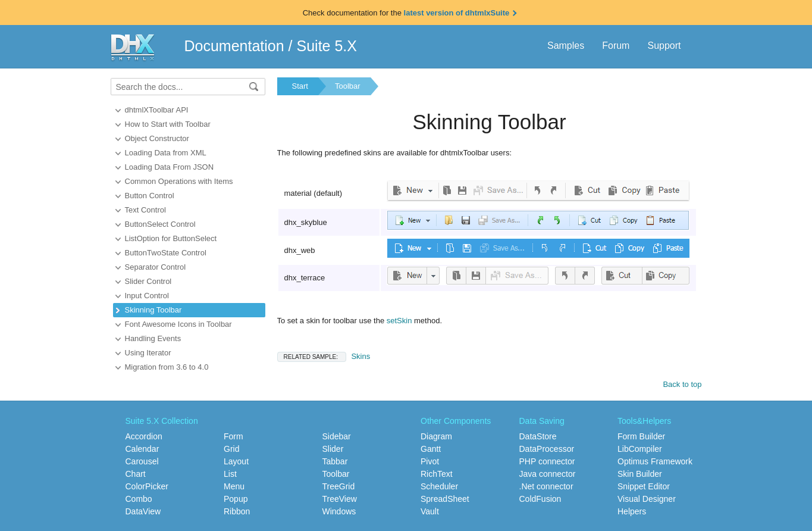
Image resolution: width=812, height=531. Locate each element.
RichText (437, 474)
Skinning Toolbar (153, 310)
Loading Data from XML (166, 153)
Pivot (430, 461)
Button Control (150, 196)
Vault (430, 511)
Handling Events (153, 338)
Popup (236, 499)
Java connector (548, 474)
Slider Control (148, 281)
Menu (234, 486)
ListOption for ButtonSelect (171, 238)
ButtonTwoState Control (166, 253)
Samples (566, 46)
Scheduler (439, 486)
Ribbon (237, 511)
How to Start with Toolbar (168, 124)
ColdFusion (540, 499)
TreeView (340, 499)
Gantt (431, 449)
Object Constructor (157, 138)
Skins (324, 356)
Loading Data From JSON (170, 167)
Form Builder (641, 436)
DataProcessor (547, 449)
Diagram (436, 436)
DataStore (538, 436)
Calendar (142, 449)
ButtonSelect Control (160, 224)
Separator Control (156, 267)
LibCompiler (640, 449)
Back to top (682, 384)
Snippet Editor (644, 486)
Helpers (632, 511)
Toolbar (348, 86)
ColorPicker (147, 486)
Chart (136, 474)
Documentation (234, 46)
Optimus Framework (655, 461)
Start (300, 86)
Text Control (145, 210)
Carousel (142, 461)
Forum (616, 46)
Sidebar (337, 436)
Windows (339, 511)
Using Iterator (148, 353)
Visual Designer (647, 499)
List (230, 474)
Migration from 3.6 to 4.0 (167, 367)
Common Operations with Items (179, 181)
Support (664, 46)
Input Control (147, 296)
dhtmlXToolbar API (157, 110)
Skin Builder (640, 474)
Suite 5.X (327, 46)
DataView (143, 511)
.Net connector (546, 486)
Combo (139, 499)
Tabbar (335, 461)
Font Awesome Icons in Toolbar (178, 324)
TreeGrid (339, 486)
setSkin (399, 321)
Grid (231, 449)
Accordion (144, 436)
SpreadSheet (445, 499)
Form (233, 436)
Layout (236, 461)
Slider (333, 449)
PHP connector (547, 461)
